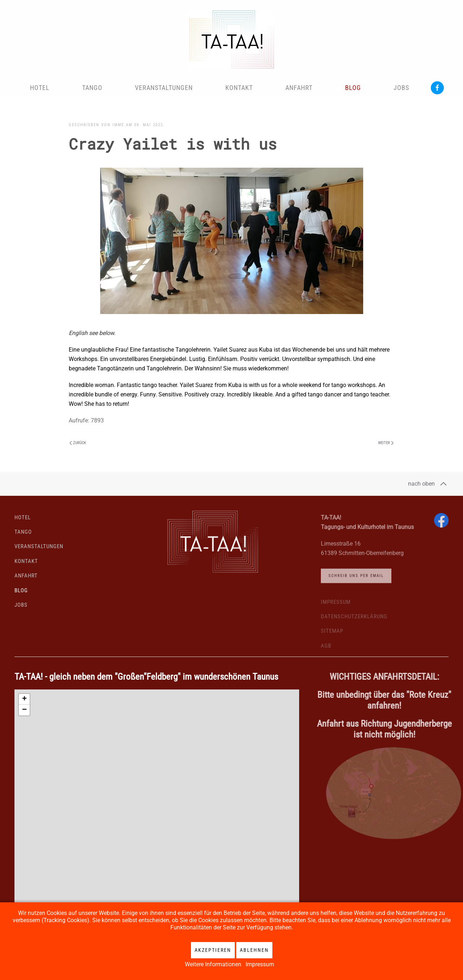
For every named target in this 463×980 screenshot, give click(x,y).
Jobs (401, 88)
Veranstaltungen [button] (164, 88)
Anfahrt (299, 88)
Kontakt (239, 88)
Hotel (40, 88)
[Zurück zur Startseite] (231, 39)
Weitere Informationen (213, 964)
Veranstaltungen (39, 549)
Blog (353, 88)
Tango (92, 88)
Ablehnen (254, 950)
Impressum (260, 964)
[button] (443, 484)
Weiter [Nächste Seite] (386, 443)
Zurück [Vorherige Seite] (78, 443)
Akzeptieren (213, 950)
